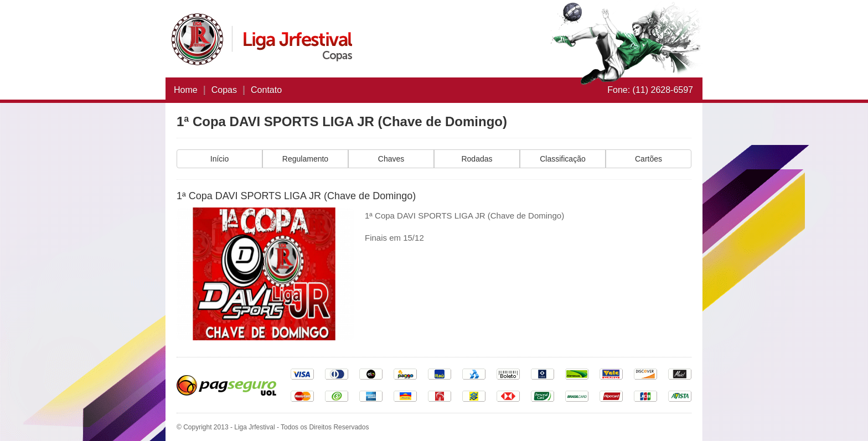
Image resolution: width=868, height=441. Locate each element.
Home (186, 90)
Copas (224, 90)
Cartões (649, 159)
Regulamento (305, 159)
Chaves (391, 159)
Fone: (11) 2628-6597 (650, 90)
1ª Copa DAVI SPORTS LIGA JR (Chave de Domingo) (342, 121)
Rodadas (477, 159)
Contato (266, 90)
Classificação (562, 159)
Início (219, 159)
